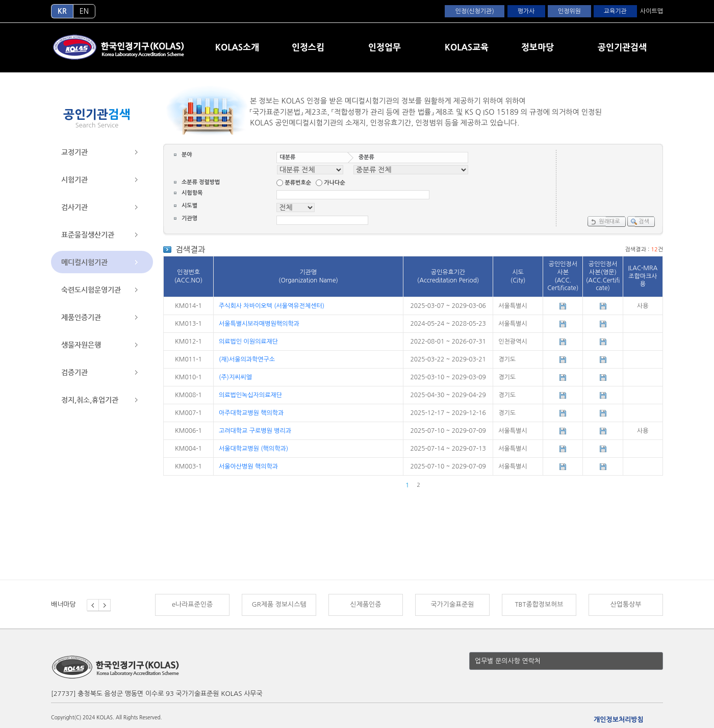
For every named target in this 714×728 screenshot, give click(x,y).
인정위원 (569, 11)
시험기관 (74, 179)
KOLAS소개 (237, 47)
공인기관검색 (622, 47)
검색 (639, 222)
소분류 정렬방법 (201, 183)
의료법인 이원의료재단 (248, 342)
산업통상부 (626, 604)
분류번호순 (298, 183)
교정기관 (74, 152)
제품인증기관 (81, 317)
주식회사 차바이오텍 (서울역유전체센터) (272, 306)
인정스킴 (308, 47)
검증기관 (74, 372)
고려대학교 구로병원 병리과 (255, 431)
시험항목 (192, 193)
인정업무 (385, 47)
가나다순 (334, 183)
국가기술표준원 (452, 604)
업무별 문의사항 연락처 (508, 661)
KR (62, 11)
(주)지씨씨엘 (235, 377)
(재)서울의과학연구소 (247, 359)
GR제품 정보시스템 (279, 604)
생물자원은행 (81, 345)
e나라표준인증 (192, 604)
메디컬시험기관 (84, 262)
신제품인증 (366, 604)
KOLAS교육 (467, 47)
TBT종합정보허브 (539, 604)
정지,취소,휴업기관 (90, 400)
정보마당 (538, 47)
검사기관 (74, 207)
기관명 (189, 218)
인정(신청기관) (474, 11)
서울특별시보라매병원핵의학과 (259, 324)
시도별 (189, 206)
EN (84, 11)
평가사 (526, 11)
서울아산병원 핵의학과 (248, 466)
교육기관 (615, 11)
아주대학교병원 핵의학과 (251, 413)
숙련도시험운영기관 (91, 290)
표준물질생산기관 (88, 235)
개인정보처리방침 (619, 720)
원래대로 (605, 222)
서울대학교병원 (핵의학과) (253, 449)
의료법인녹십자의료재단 (250, 395)
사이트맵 (652, 11)
